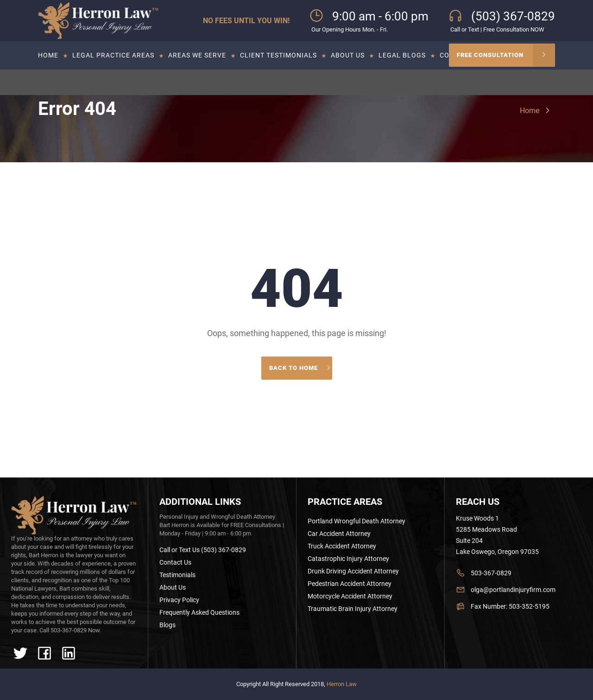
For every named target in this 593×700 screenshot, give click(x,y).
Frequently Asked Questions (199, 612)
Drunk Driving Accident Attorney (353, 571)
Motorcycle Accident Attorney (350, 596)
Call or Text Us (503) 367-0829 (203, 550)
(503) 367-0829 (513, 16)
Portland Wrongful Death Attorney (356, 521)
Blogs (167, 625)
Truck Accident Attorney (342, 546)
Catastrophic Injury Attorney (348, 559)
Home (48, 55)
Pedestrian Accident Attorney (350, 584)
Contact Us (175, 562)
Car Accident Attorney (339, 534)
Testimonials (177, 575)
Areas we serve (197, 55)
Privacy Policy (179, 600)
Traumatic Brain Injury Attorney (353, 609)
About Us (348, 55)
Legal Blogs (402, 55)
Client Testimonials (278, 55)
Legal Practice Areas (113, 55)
